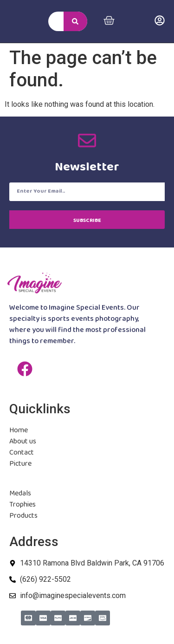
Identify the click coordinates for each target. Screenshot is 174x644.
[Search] (75, 21)
